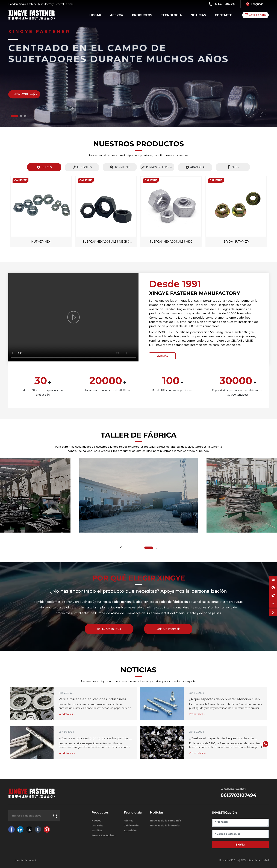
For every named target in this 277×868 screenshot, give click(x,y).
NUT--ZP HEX (41, 242)
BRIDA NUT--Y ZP (236, 242)
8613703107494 (238, 795)
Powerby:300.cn (229, 860)
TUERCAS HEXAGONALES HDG (171, 242)
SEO (243, 860)
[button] (14, 116)
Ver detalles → (67, 714)
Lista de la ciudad (258, 860)
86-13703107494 (224, 4)
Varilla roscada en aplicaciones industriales (92, 699)
